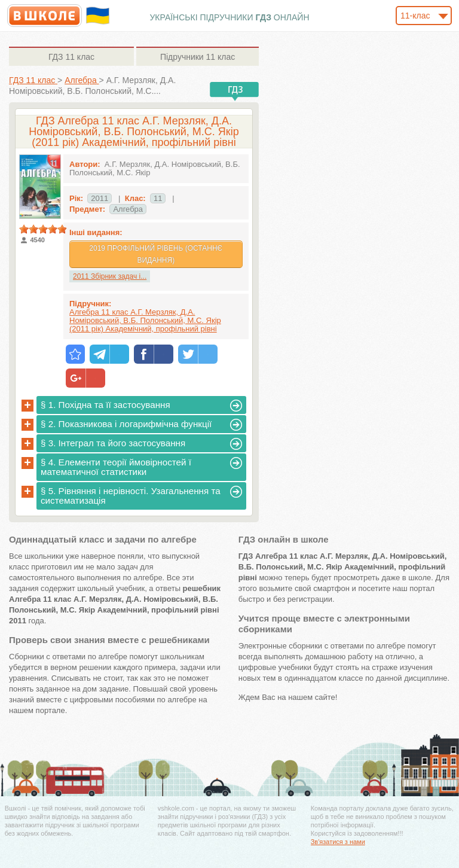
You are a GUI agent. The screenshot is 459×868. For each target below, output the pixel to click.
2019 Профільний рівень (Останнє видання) (156, 254)
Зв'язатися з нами (338, 842)
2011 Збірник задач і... (110, 276)
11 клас (71, 57)
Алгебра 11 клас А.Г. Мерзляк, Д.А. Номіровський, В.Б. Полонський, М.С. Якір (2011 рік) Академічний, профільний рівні (145, 320)
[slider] (43, 229)
